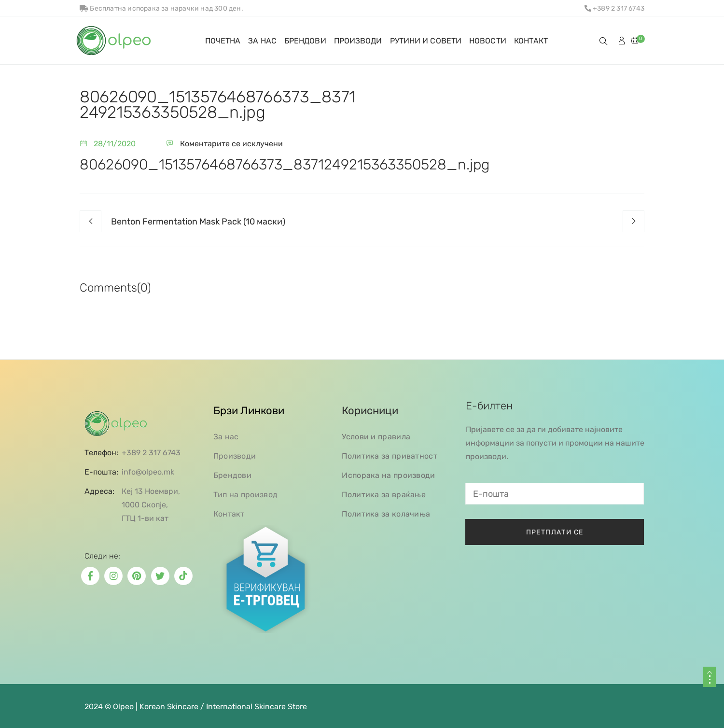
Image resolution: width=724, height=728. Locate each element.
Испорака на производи (388, 475)
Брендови (232, 475)
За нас (226, 437)
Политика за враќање (384, 495)
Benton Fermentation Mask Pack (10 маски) (198, 222)
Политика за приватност (390, 456)
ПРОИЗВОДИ (358, 41)
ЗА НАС (262, 41)
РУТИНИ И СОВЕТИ (426, 41)
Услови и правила (376, 437)
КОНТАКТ (531, 41)
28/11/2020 (115, 144)
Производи (235, 456)
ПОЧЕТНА (223, 41)
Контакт (229, 514)
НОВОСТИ (488, 41)
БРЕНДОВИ (305, 41)
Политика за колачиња (386, 514)
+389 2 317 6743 (614, 8)
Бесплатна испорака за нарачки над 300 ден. (161, 8)
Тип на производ (246, 495)
